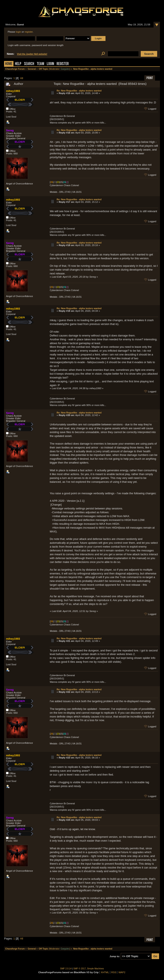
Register (63, 64)
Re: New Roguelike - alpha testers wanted (79, 91)
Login (50, 64)
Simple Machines (96, 969)
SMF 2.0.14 (66, 969)
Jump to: (115, 956)
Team (40, 64)
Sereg (10, 130)
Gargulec (65, 69)
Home (9, 64)
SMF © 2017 (80, 969)
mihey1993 (13, 91)
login (18, 32)
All (22, 78)
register (29, 32)
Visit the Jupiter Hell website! (32, 54)
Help (18, 64)
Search (29, 64)
